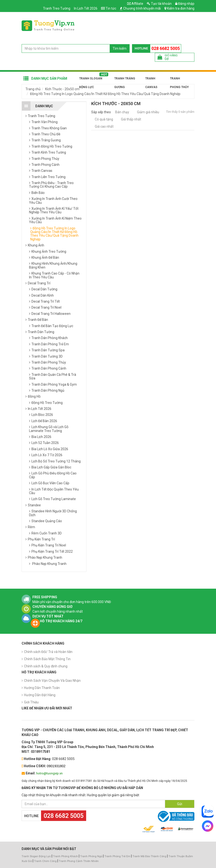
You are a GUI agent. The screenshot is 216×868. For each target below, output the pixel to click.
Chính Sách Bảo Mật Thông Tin (47, 659)
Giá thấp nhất (131, 119)
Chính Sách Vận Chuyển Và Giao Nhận (52, 681)
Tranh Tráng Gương (125, 80)
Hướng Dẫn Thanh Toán (42, 688)
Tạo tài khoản (159, 4)
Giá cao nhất (104, 126)
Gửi (180, 804)
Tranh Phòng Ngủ (91, 856)
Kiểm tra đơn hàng (181, 8)
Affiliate (135, 4)
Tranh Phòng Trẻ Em (117, 856)
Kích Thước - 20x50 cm (62, 89)
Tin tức (111, 8)
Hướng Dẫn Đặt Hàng (40, 695)
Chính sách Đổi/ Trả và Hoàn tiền (48, 652)
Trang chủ (33, 89)
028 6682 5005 (166, 48)
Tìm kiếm (120, 48)
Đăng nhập (185, 4)
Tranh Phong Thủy (179, 80)
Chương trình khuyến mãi (142, 8)
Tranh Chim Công (45, 861)
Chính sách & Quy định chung (46, 666)
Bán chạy (122, 112)
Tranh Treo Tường (57, 8)
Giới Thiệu (31, 702)
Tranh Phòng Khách (66, 856)
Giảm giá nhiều (148, 112)
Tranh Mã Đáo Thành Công (149, 856)
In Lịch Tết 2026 (86, 8)
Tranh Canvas (151, 80)
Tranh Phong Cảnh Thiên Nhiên (79, 861)
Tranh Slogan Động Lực (91, 80)
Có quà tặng (104, 119)
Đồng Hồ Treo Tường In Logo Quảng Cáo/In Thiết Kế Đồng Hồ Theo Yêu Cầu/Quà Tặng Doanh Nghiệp (105, 94)
